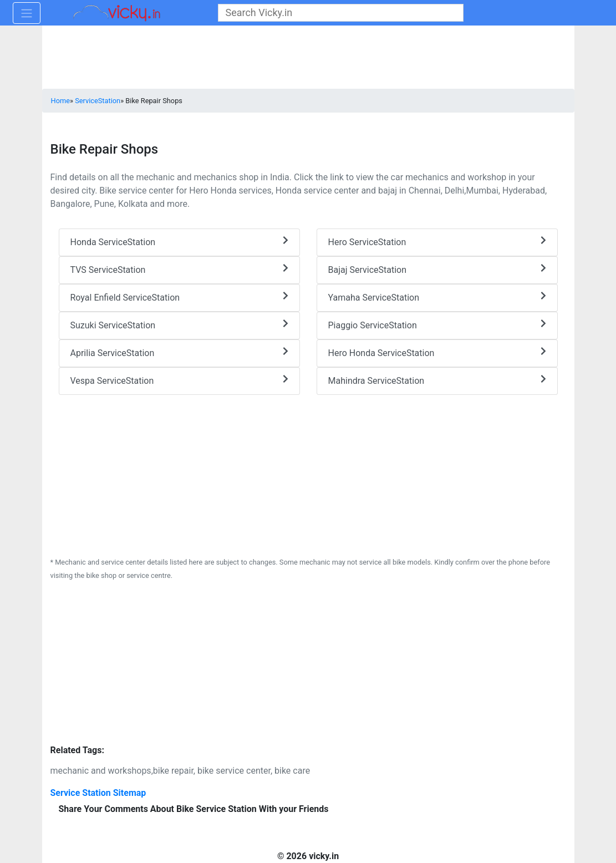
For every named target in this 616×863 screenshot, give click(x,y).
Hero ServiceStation (437, 242)
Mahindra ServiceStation (437, 380)
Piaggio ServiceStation (437, 325)
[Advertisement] (308, 473)
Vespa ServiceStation (179, 380)
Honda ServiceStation (179, 242)
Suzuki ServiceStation (179, 325)
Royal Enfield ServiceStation (179, 297)
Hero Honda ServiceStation (437, 352)
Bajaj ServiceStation (437, 269)
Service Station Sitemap (98, 793)
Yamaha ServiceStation (437, 297)
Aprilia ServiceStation (179, 352)
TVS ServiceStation (179, 269)
